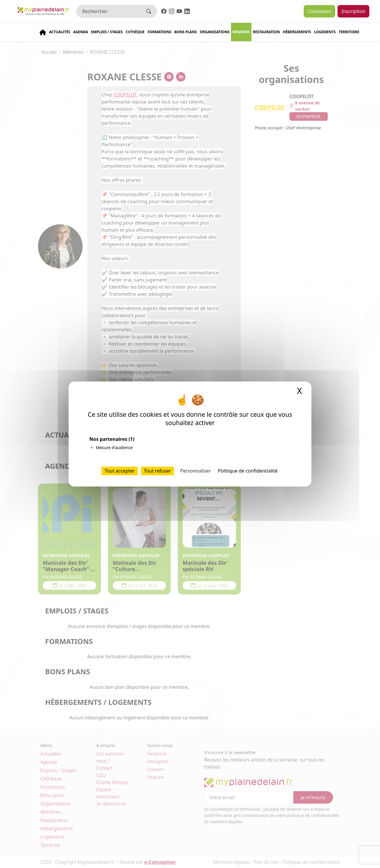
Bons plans (186, 32)
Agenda (81, 32)
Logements (325, 32)
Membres (241, 32)
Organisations (215, 32)
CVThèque (135, 32)
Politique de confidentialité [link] (248, 471)
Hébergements (297, 32)
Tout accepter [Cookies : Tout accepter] (120, 471)
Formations (159, 32)
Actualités (60, 32)
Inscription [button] (353, 11)
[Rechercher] (109, 11)
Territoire (349, 32)
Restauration (266, 32)
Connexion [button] (319, 11)
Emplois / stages (107, 32)
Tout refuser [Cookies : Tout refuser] (157, 471)
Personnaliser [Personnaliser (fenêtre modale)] (195, 471)
